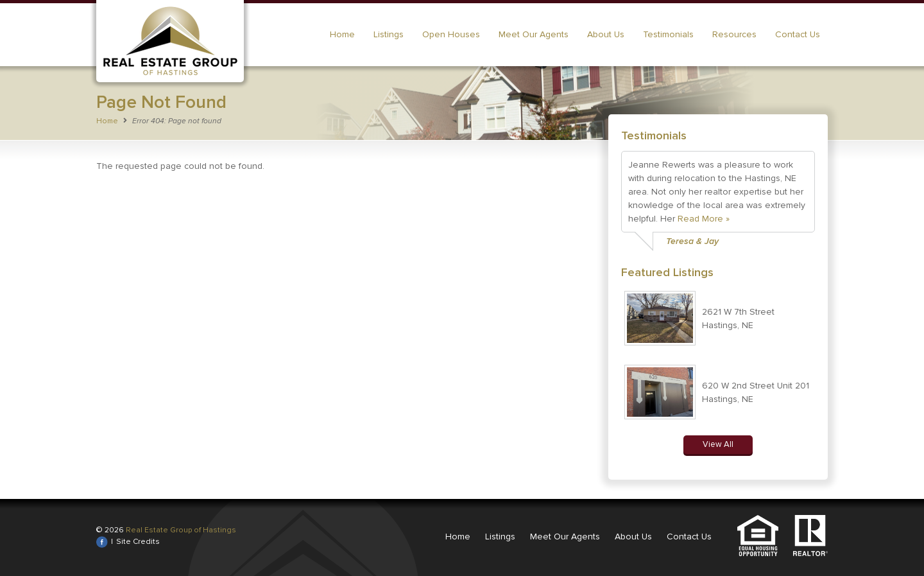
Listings (389, 34)
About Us (606, 34)
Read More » (704, 219)
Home (342, 34)
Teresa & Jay (692, 241)
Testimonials (668, 34)
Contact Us (798, 34)
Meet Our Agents (534, 34)
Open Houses (451, 34)
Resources (734, 34)
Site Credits (138, 542)
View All (718, 444)
